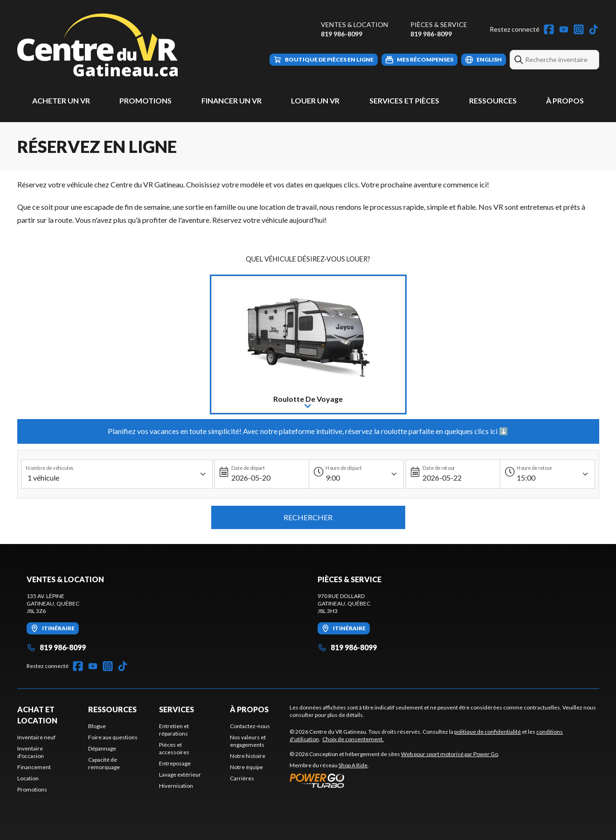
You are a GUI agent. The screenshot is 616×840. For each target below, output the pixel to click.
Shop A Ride (353, 765)
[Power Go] (395, 780)
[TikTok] (594, 29)
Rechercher (308, 517)
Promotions (145, 100)
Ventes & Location (354, 24)
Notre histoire (248, 756)
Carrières (242, 778)
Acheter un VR (61, 100)
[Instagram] (579, 29)
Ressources (493, 100)
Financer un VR (232, 100)
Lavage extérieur (180, 775)
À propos (565, 100)
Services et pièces (404, 100)
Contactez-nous (250, 726)
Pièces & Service (439, 24)
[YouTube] (564, 29)
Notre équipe (246, 767)
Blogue (97, 726)
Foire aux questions (113, 737)
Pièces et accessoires (174, 748)
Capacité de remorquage (104, 763)
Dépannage (102, 748)
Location (28, 778)
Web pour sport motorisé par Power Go (450, 754)
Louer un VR (315, 100)
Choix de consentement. (353, 739)
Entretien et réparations (174, 730)
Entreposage (175, 763)
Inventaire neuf (36, 737)
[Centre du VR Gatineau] (98, 45)
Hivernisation (176, 786)
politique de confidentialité (488, 732)
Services (176, 709)
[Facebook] (549, 29)
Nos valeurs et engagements (248, 741)
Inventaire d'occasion (31, 752)
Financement (34, 767)
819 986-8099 (342, 34)
